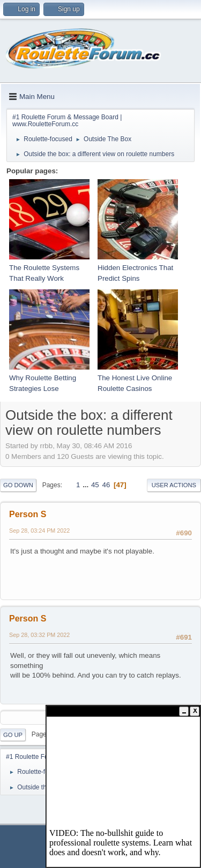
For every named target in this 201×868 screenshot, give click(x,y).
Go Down (18, 485)
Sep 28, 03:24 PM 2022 (39, 531)
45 (95, 485)
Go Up (13, 735)
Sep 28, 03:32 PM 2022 (39, 635)
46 (106, 485)
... (87, 485)
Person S (28, 514)
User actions (174, 485)
